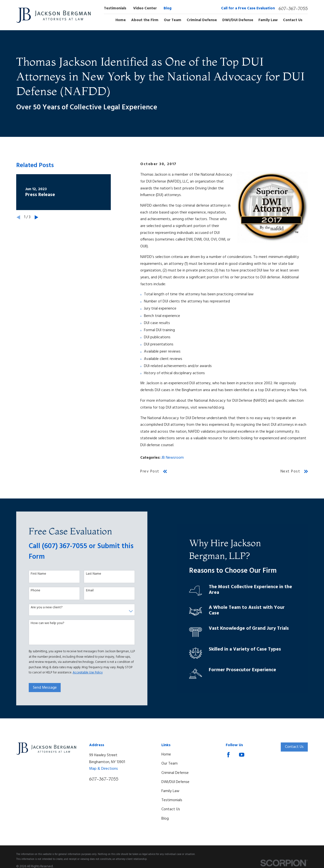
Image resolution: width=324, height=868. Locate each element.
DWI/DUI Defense (175, 782)
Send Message (42, 688)
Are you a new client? (44, 608)
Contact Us (171, 809)
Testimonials (115, 8)
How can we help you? (45, 623)
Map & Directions (104, 769)
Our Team (169, 764)
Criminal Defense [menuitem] (202, 20)
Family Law (170, 791)
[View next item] (36, 217)
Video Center (145, 8)
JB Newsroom (173, 458)
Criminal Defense (175, 773)
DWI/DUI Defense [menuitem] (238, 20)
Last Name (91, 574)
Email (87, 591)
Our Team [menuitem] (173, 20)
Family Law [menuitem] (268, 20)
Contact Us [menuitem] (293, 20)
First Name (35, 574)
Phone (33, 591)
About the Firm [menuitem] (145, 20)
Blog (168, 8)
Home (166, 754)
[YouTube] (242, 755)
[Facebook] (228, 755)
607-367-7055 (293, 9)
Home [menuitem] (121, 20)
